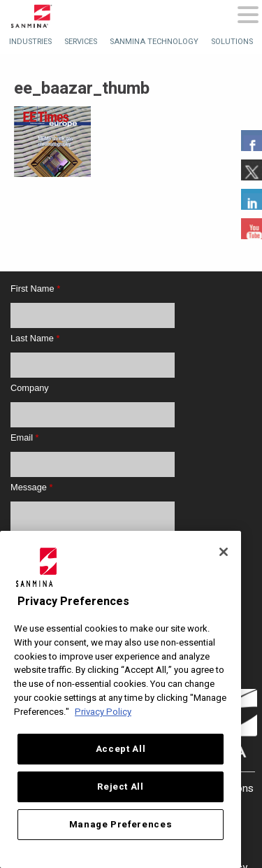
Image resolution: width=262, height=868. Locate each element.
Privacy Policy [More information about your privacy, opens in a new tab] (103, 712)
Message (31, 487)
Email (25, 437)
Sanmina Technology (154, 42)
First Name (35, 289)
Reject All (121, 787)
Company (30, 388)
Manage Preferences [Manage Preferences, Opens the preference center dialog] (121, 825)
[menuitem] (30, 42)
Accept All (121, 749)
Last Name (35, 338)
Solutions (232, 42)
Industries (30, 42)
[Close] (224, 552)
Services (81, 42)
